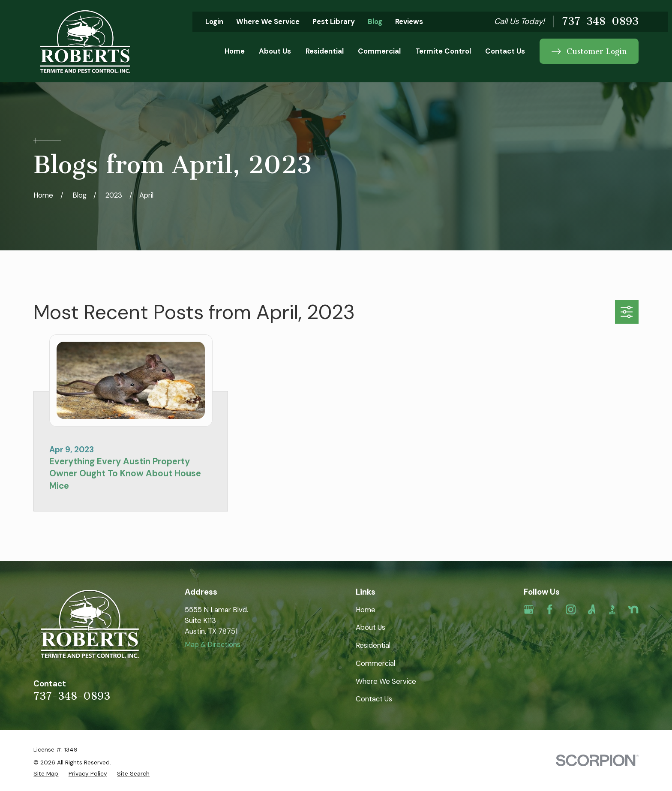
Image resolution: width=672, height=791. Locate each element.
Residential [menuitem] (325, 51)
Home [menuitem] (235, 51)
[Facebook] (550, 609)
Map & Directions (213, 644)
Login (214, 21)
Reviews (409, 21)
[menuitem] (46, 774)
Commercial (375, 663)
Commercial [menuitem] (379, 51)
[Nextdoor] (633, 609)
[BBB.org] (612, 609)
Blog (375, 21)
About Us (370, 627)
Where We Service (268, 21)
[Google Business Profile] (529, 609)
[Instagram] (571, 609)
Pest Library (334, 21)
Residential (373, 645)
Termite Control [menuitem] (443, 51)
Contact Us (374, 699)
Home (366, 610)
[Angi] (592, 609)
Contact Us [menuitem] (505, 51)
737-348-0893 (600, 22)
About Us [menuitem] (275, 51)
